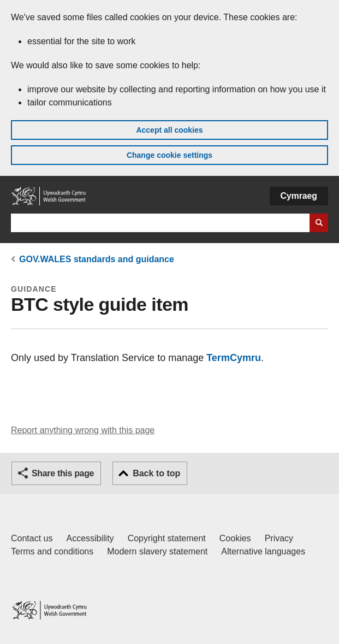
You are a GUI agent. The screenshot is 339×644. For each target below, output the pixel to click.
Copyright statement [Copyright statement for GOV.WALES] (167, 538)
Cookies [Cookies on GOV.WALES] (235, 538)
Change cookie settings (169, 155)
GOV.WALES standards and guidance (97, 259)
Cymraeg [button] (299, 196)
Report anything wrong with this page (83, 430)
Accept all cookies (169, 130)
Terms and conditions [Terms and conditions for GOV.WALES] (52, 551)
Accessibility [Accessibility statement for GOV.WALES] (90, 538)
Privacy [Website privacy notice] (279, 538)
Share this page (63, 473)
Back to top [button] (156, 473)
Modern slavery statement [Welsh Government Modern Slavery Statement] (157, 551)
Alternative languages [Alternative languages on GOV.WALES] (263, 551)
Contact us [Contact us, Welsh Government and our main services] (32, 538)
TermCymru (234, 358)
